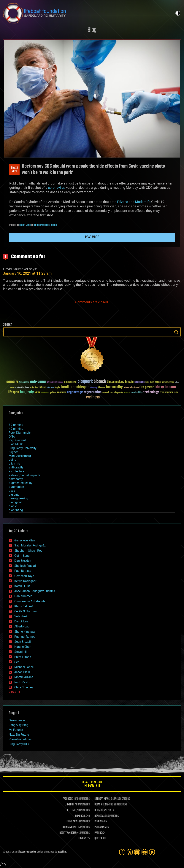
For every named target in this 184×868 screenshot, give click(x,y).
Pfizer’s (123, 202)
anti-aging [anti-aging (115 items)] (38, 382)
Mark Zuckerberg (20, 456)
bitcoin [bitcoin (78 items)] (129, 382)
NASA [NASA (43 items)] (37, 393)
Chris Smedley (24, 687)
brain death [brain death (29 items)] (150, 382)
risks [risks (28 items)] (112, 393)
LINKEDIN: (69, 805)
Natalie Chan (23, 647)
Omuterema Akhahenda (30, 601)
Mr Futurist (16, 730)
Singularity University (23, 448)
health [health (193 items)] (66, 387)
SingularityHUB (19, 744)
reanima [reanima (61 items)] (62, 392)
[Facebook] (122, 852)
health (54, 225)
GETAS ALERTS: (102, 805)
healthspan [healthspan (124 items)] (81, 387)
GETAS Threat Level (92, 785)
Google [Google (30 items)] (57, 388)
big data (14, 495)
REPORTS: (99, 822)
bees (12, 491)
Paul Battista (23, 571)
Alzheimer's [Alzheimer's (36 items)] (24, 382)
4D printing (16, 429)
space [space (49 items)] (127, 392)
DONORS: (79, 816)
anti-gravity (16, 467)
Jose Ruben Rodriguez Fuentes (35, 591)
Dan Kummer (23, 596)
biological (15, 502)
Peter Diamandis (20, 433)
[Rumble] (152, 852)
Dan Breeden (23, 561)
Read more (92, 237)
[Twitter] (130, 852)
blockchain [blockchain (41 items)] (139, 382)
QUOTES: (98, 839)
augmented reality (21, 483)
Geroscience (17, 720)
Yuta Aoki (21, 616)
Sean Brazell (23, 642)
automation (16, 487)
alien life (14, 464)
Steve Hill (20, 652)
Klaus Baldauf (24, 606)
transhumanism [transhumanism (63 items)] (169, 392)
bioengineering (18, 498)
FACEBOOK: (68, 799)
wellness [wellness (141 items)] (93, 397)
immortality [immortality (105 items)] (114, 387)
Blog (92, 30)
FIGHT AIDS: (72, 822)
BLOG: (97, 810)
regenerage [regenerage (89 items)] (75, 392)
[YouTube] (145, 852)
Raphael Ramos (25, 637)
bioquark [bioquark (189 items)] (85, 382)
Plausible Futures (20, 739)
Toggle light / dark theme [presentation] (178, 13)
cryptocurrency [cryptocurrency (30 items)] (168, 382)
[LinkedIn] (137, 852)
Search (176, 332)
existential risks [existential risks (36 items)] (22, 388)
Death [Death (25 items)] (12, 388)
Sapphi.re (62, 852)
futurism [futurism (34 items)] (50, 388)
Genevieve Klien (25, 540)
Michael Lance (24, 667)
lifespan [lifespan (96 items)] (13, 392)
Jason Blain (22, 672)
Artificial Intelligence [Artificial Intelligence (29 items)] (55, 382)
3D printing (16, 425)
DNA (12, 437)
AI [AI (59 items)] (17, 382)
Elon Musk (16, 444)
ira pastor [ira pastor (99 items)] (147, 387)
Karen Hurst (22, 586)
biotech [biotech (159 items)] (100, 382)
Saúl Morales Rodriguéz (30, 545)
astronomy (16, 479)
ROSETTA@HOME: (68, 833)
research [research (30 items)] (106, 393)
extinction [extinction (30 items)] (34, 388)
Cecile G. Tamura (26, 611)
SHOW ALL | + (14, 692)
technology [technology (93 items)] (151, 392)
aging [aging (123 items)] (11, 382)
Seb (17, 662)
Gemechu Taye (24, 576)
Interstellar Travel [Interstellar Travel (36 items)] (132, 388)
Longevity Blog (19, 725)
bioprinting (16, 510)
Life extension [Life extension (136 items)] (165, 387)
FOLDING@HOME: (69, 827)
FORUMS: (83, 839)
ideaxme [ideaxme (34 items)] (102, 388)
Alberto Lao (22, 626)
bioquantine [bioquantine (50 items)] (70, 382)
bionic (13, 506)
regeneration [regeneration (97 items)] (93, 392)
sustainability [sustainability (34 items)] (137, 393)
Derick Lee (21, 621)
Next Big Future (19, 735)
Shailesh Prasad (25, 566)
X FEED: (70, 810)
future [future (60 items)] (42, 387)
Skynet (13, 452)
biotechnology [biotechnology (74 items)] (116, 382)
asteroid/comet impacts (24, 475)
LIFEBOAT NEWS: (102, 799)
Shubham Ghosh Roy (28, 551)
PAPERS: (99, 833)
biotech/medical (42, 225)
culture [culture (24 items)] (177, 382)
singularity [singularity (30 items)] (119, 393)
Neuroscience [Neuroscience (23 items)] (45, 393)
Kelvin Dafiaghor (25, 581)
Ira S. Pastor (22, 682)
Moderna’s (143, 202)
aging (12, 460)
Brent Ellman (23, 657)
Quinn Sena (25, 225)
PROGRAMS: (100, 827)
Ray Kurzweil (17, 440)
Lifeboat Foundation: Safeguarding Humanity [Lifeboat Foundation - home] (83, 13)
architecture (16, 471)
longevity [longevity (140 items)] (27, 392)
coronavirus (57, 188)
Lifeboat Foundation (27, 852)
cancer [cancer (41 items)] (158, 382)
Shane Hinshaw (25, 632)
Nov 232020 (14, 170)
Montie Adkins (24, 677)
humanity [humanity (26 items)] (94, 388)
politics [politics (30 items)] (53, 393)
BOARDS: (99, 816)
